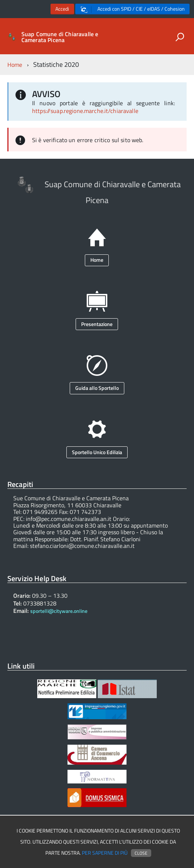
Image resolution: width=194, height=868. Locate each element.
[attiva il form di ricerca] (180, 37)
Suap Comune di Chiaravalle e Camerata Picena (60, 37)
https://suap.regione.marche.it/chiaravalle (85, 111)
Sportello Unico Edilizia (97, 452)
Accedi (62, 9)
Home (15, 65)
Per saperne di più (105, 853)
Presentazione (97, 324)
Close (141, 853)
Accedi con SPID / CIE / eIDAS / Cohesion (133, 9)
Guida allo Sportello (97, 388)
